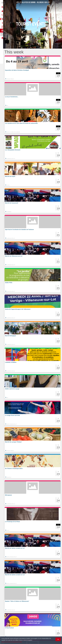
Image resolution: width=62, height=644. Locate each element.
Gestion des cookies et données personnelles (12, 642)
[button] (33, 68)
